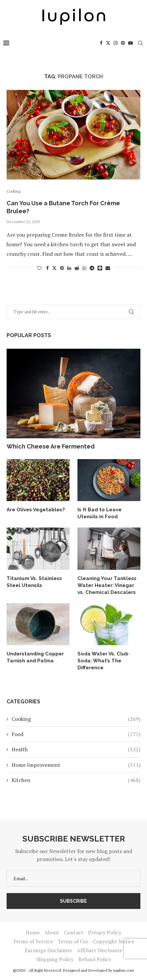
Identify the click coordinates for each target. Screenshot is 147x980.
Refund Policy (95, 959)
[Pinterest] (123, 43)
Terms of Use (73, 941)
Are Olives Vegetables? (36, 510)
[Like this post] (39, 268)
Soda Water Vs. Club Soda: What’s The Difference (103, 661)
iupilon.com (124, 970)
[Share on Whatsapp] (84, 268)
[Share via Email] (108, 268)
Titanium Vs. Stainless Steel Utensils (34, 582)
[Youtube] (131, 43)
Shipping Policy (55, 959)
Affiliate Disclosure (100, 950)
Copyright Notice (114, 941)
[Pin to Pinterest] (62, 268)
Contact (74, 932)
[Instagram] (116, 43)
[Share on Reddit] (77, 268)
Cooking (76, 719)
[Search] (140, 43)
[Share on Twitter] (54, 268)
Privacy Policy (105, 932)
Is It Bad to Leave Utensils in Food (100, 513)
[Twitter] (108, 43)
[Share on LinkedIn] (69, 268)
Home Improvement (76, 765)
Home (33, 932)
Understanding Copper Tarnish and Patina (35, 657)
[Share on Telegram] (92, 268)
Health (76, 749)
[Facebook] (101, 43)
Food (76, 734)
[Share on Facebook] (47, 268)
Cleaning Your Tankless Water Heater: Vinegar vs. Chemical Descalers (107, 585)
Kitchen (76, 780)
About (52, 932)
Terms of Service (33, 941)
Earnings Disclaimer (48, 950)
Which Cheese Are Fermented (51, 446)
